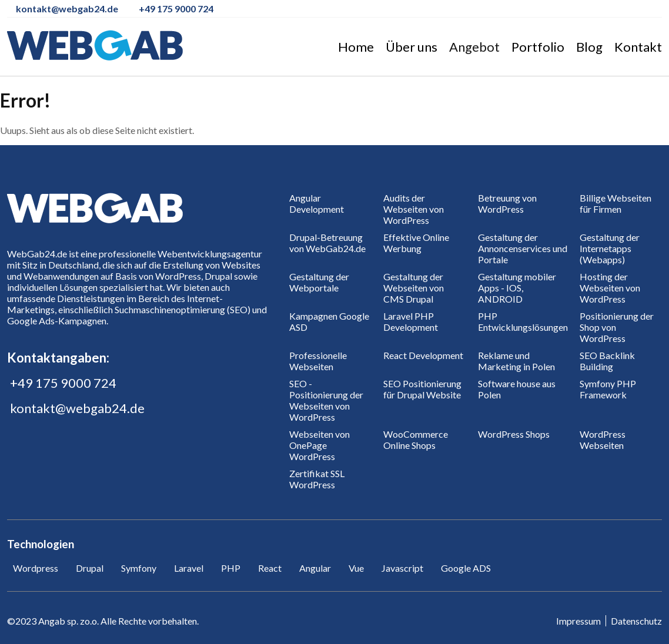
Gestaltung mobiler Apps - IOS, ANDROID (517, 288)
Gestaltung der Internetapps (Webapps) (610, 248)
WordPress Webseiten (603, 440)
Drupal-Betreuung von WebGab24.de (327, 243)
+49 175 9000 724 (63, 383)
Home (356, 47)
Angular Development (317, 203)
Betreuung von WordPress (507, 203)
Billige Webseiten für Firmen (616, 203)
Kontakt (638, 47)
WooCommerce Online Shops (416, 440)
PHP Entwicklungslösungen (523, 321)
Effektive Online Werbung (416, 243)
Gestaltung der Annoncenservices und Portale (523, 248)
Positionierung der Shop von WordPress (617, 327)
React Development (423, 355)
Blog (589, 47)
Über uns (412, 47)
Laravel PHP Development (411, 321)
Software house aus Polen (517, 389)
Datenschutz (636, 621)
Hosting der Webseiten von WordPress (610, 288)
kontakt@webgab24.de (77, 408)
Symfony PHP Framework (608, 389)
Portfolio (538, 47)
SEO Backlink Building (607, 361)
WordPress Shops (514, 434)
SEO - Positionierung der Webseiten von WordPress (326, 400)
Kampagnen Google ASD (329, 321)
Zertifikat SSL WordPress (317, 479)
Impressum (578, 621)
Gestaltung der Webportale (319, 282)
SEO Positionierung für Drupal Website (422, 389)
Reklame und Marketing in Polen (516, 361)
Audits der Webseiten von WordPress (414, 209)
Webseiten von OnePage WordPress (320, 445)
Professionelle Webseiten (318, 361)
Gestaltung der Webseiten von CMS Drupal (414, 288)
